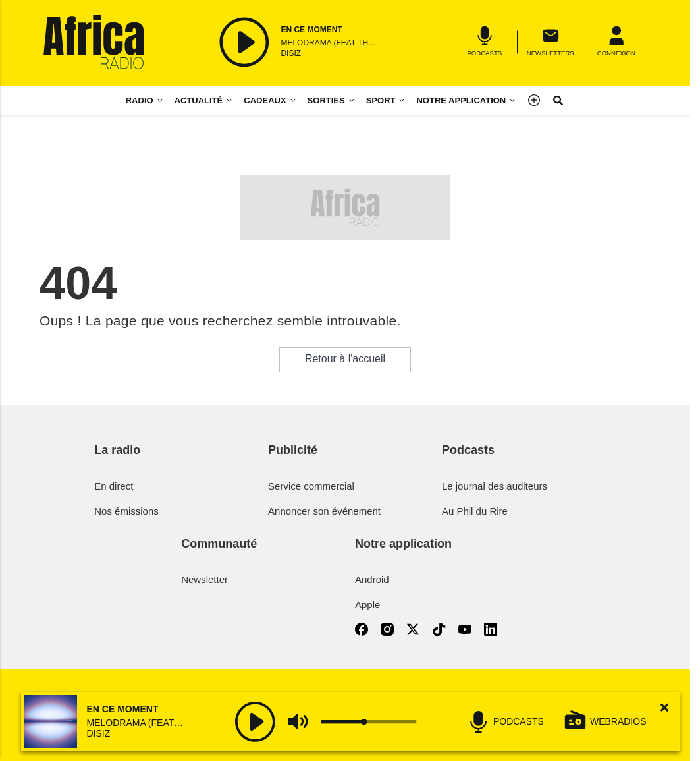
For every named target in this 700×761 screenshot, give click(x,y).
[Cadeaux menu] (270, 100)
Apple (367, 605)
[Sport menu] (404, 100)
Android (372, 579)
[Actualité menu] (232, 100)
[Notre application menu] (466, 100)
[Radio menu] (145, 100)
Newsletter (204, 579)
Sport (381, 100)
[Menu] (616, 42)
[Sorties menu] (332, 100)
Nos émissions (126, 511)
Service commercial (311, 486)
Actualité (199, 100)
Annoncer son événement (324, 511)
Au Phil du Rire (475, 511)
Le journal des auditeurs (495, 486)
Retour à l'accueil (345, 359)
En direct (114, 486)
